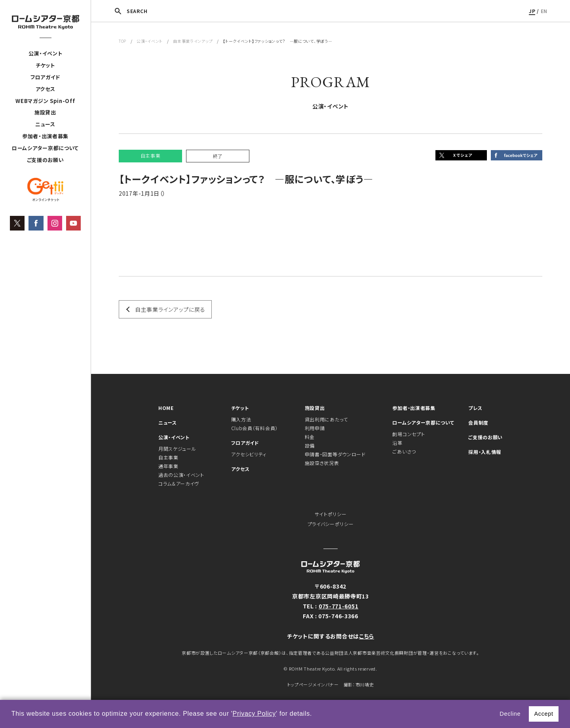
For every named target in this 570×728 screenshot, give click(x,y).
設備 (310, 445)
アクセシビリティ (249, 454)
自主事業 (168, 457)
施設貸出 (45, 112)
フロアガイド (45, 77)
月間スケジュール (177, 449)
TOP (123, 41)
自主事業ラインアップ (193, 41)
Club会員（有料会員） (255, 428)
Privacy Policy (254, 714)
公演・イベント (46, 53)
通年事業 (168, 466)
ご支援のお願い (46, 160)
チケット (45, 65)
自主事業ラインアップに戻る (170, 309)
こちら (367, 636)
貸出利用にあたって (326, 419)
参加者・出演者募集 (45, 136)
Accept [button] (543, 714)
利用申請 (315, 428)
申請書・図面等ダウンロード (335, 454)
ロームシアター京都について (45, 148)
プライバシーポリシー (331, 524)
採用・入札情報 (485, 452)
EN (544, 11)
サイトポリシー (331, 514)
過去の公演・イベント (181, 475)
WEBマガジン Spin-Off (45, 101)
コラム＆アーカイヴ (179, 483)
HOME (166, 408)
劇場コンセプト (408, 434)
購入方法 (241, 419)
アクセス (46, 89)
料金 (310, 437)
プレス (475, 408)
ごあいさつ (404, 451)
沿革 (397, 443)
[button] (315, 715)
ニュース (45, 124)
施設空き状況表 (322, 463)
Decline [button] (510, 714)
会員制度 (478, 422)
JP (532, 11)
